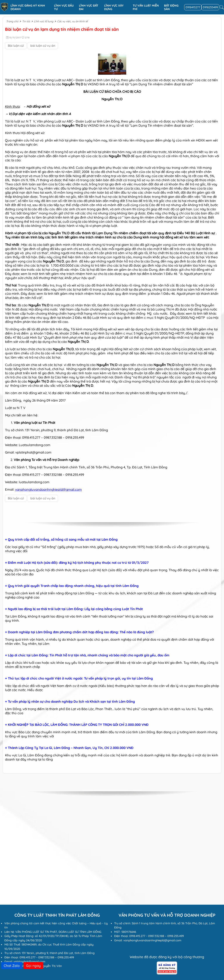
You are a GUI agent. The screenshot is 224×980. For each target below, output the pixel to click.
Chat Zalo (12, 966)
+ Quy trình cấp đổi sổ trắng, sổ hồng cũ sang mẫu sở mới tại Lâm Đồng (61, 540)
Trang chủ (12, 21)
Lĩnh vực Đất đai (89, 7)
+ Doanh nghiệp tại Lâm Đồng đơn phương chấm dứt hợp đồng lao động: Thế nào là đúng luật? (79, 632)
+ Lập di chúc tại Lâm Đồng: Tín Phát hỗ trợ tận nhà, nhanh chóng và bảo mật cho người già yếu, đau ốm (87, 655)
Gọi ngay (33, 966)
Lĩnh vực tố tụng (44, 21)
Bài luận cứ (16, 46)
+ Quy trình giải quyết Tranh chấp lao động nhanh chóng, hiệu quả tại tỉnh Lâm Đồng (72, 586)
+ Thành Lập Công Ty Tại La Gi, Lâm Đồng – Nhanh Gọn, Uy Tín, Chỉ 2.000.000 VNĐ (69, 748)
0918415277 (193, 7)
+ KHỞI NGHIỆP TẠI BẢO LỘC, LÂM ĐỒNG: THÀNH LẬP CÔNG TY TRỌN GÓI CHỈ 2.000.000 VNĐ (77, 725)
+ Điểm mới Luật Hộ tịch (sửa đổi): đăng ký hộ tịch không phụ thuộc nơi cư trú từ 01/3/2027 (77, 563)
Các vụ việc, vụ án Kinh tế (72, 21)
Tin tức (26, 21)
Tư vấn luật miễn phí (146, 7)
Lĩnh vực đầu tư (64, 7)
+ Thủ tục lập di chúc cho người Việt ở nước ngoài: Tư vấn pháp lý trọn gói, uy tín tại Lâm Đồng (79, 678)
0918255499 (210, 7)
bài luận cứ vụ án (43, 46)
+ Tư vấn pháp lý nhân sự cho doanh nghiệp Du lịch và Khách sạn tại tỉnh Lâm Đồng (70, 702)
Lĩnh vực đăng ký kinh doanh (28, 7)
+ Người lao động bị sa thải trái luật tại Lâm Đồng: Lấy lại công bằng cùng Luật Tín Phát (74, 609)
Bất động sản (171, 7)
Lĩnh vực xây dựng (114, 7)
